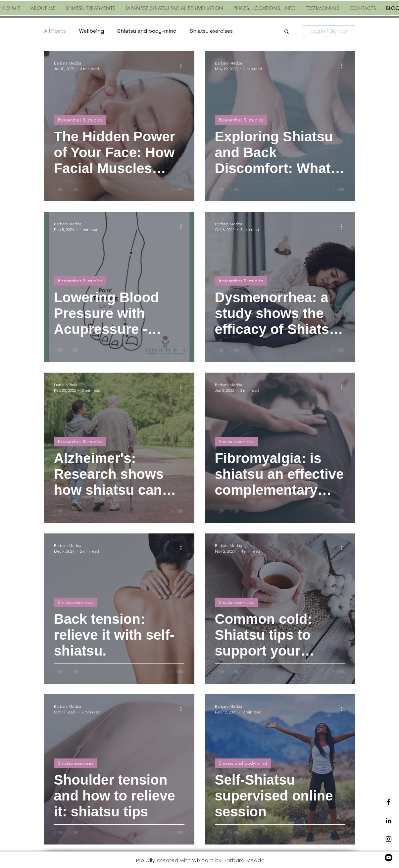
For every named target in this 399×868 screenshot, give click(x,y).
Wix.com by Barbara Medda (228, 860)
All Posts (55, 31)
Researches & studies (80, 120)
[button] (287, 32)
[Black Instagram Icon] (389, 839)
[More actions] (183, 66)
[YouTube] (389, 858)
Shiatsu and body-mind (147, 31)
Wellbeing (92, 31)
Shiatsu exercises (211, 31)
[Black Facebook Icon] (389, 802)
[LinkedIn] (389, 821)
